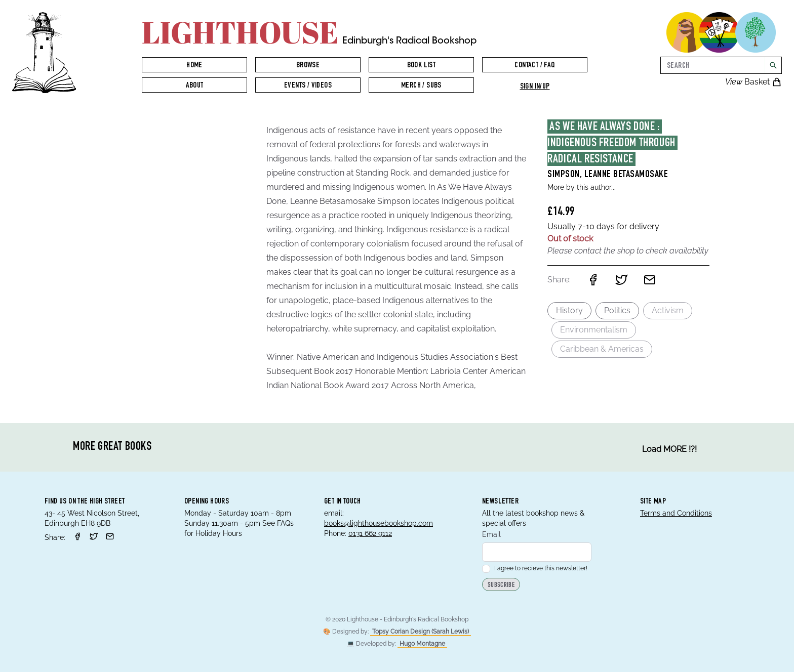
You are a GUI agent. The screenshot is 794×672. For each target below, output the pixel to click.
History (569, 310)
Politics (617, 310)
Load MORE (669, 449)
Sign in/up (535, 87)
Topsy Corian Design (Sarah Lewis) (421, 632)
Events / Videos (308, 86)
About (195, 86)
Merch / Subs (421, 86)
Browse (308, 66)
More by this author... (582, 187)
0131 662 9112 (370, 533)
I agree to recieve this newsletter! (535, 568)
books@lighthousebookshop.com (379, 523)
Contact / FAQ (534, 66)
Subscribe (501, 585)
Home (194, 66)
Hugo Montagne (422, 644)
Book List (422, 66)
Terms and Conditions (676, 513)
